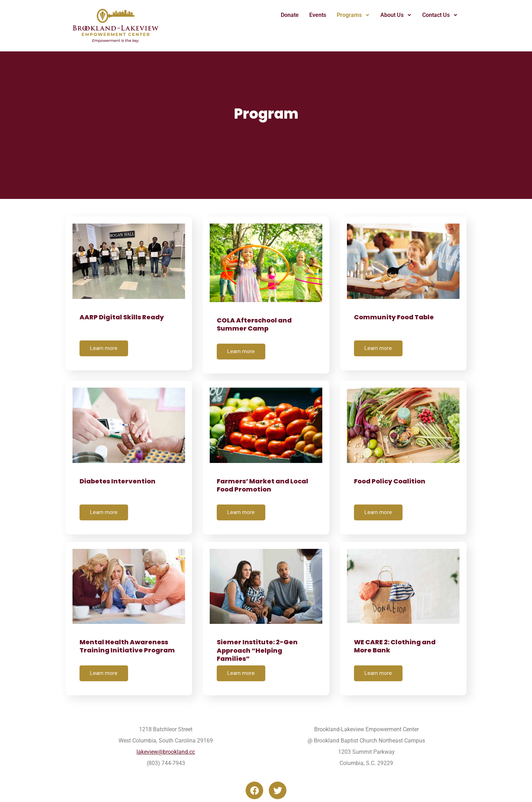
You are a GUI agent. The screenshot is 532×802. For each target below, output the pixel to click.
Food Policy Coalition (390, 481)
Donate (290, 15)
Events (318, 15)
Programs (353, 15)
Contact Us (440, 15)
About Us (396, 15)
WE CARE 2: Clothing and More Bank (395, 646)
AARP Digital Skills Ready (122, 317)
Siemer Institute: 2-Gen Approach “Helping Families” (257, 650)
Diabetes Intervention (118, 481)
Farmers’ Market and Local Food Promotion (262, 485)
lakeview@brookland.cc (166, 751)
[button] (353, 15)
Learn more (104, 348)
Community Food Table (394, 317)
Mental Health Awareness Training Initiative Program (127, 646)
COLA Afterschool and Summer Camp (254, 324)
